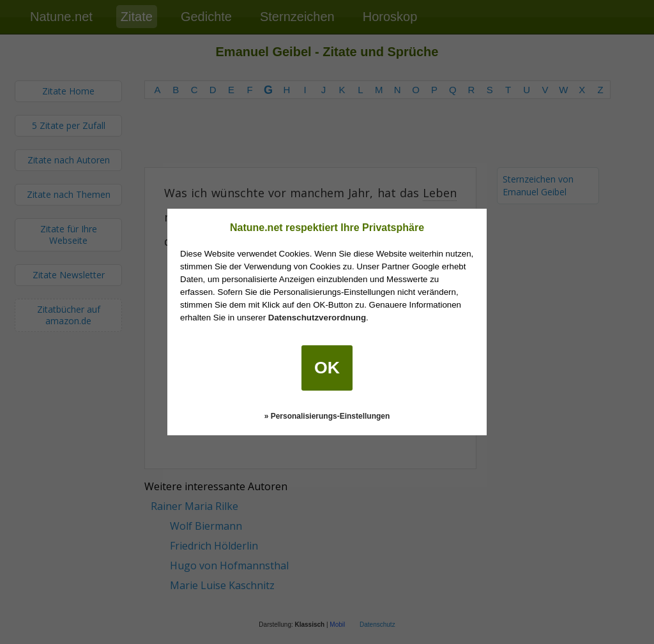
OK (327, 368)
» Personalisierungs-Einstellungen (327, 416)
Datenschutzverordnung (317, 318)
